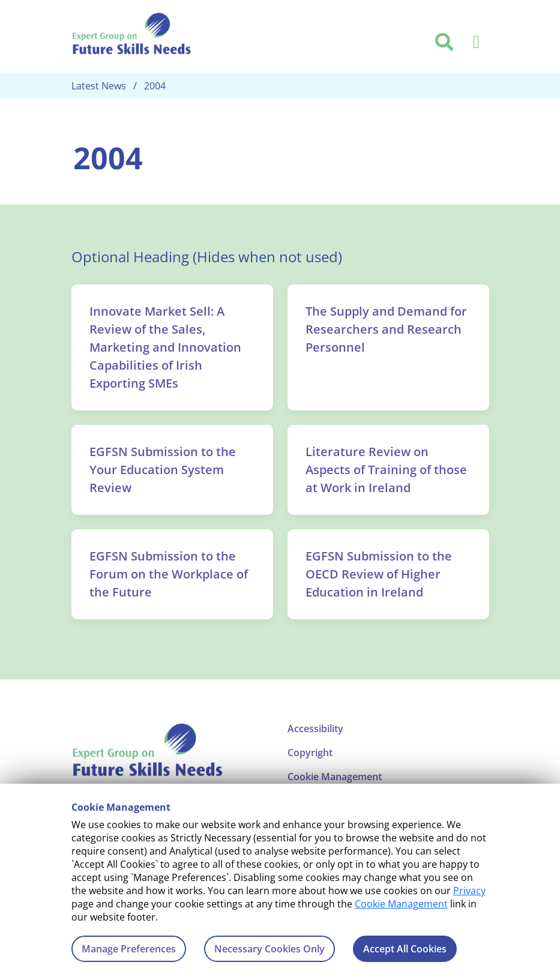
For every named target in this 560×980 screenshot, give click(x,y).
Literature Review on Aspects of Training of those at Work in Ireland (386, 470)
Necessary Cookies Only (269, 949)
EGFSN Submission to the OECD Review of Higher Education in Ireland (379, 574)
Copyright (310, 753)
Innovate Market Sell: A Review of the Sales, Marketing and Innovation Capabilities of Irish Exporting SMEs (165, 347)
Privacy (469, 891)
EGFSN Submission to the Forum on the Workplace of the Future (169, 574)
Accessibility (315, 729)
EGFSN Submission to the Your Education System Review (163, 470)
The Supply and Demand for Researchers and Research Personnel (386, 329)
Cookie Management (401, 904)
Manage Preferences (129, 949)
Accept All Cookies (405, 949)
